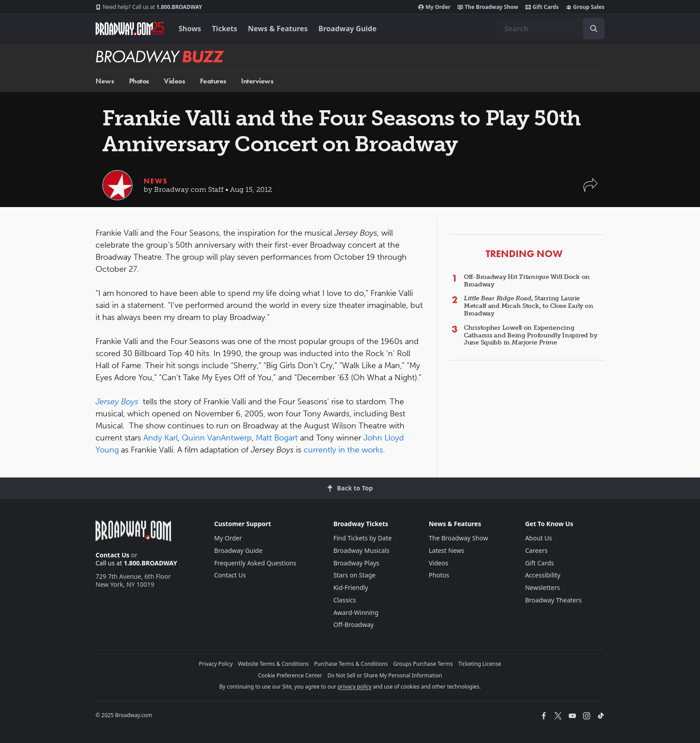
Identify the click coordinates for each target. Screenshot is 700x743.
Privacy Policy (216, 664)
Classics (345, 600)
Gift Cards (542, 7)
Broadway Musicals (362, 550)
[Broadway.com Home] (130, 29)
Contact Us (112, 555)
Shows (190, 29)
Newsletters (542, 587)
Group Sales (585, 7)
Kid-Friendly (351, 587)
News (105, 81)
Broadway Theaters (553, 600)
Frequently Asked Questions (255, 563)
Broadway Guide (347, 29)
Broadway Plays (356, 563)
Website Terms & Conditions (273, 664)
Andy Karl (160, 438)
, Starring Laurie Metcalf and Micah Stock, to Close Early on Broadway (528, 306)
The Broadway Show (488, 7)
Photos (139, 81)
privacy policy (354, 687)
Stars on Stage (355, 575)
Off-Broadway (354, 625)
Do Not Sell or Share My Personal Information (385, 675)
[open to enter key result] (594, 29)
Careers (536, 550)
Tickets (225, 29)
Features (213, 81)
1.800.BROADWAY (149, 7)
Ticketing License (480, 664)
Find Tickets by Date (363, 538)
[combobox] (551, 29)
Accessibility (543, 575)
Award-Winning (356, 612)
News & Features (278, 29)
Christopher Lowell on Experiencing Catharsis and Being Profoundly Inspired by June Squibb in (530, 335)
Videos (174, 81)
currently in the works (343, 450)
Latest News (446, 550)
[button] (591, 189)
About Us (538, 538)
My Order (434, 7)
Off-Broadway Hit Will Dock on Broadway (527, 281)
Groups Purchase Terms (423, 664)
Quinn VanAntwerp (217, 438)
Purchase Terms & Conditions (351, 664)
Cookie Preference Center (290, 675)
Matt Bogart (277, 438)
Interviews (257, 81)
